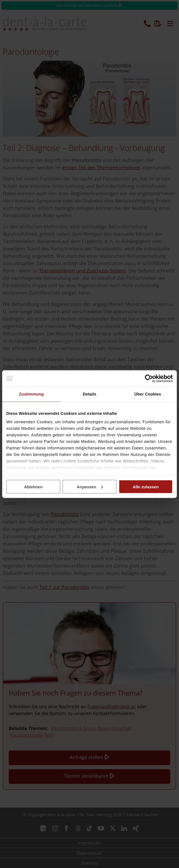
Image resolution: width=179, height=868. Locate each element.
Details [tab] (89, 394)
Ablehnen (33, 487)
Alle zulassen (146, 487)
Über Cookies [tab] (148, 394)
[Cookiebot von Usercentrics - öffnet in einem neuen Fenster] (149, 378)
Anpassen (90, 487)
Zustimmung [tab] (31, 394)
